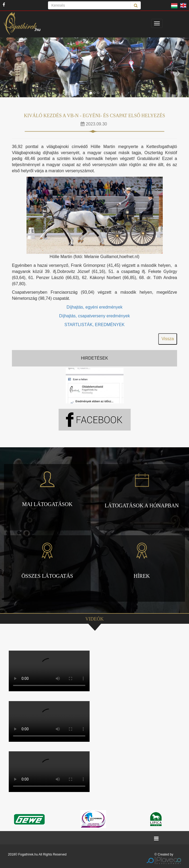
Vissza (168, 339)
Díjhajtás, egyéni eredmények (95, 307)
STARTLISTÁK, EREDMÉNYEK (95, 325)
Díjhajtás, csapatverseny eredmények (95, 316)
